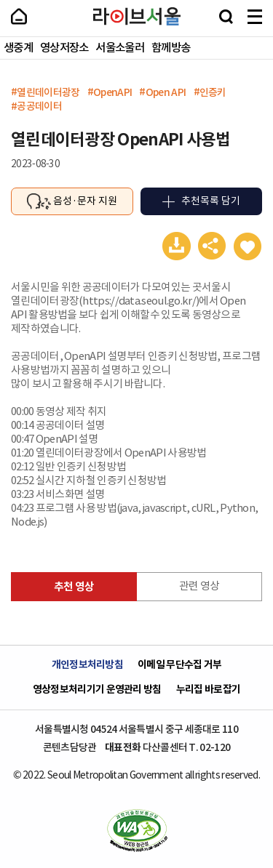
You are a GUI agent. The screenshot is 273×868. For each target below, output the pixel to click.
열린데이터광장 (48, 92)
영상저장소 (64, 48)
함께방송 (171, 48)
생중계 (18, 48)
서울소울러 (120, 48)
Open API (166, 92)
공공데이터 (39, 106)
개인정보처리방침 (87, 665)
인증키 (213, 92)
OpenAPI (112, 92)
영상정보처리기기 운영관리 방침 (97, 690)
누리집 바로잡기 (208, 690)
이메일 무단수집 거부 (179, 665)
